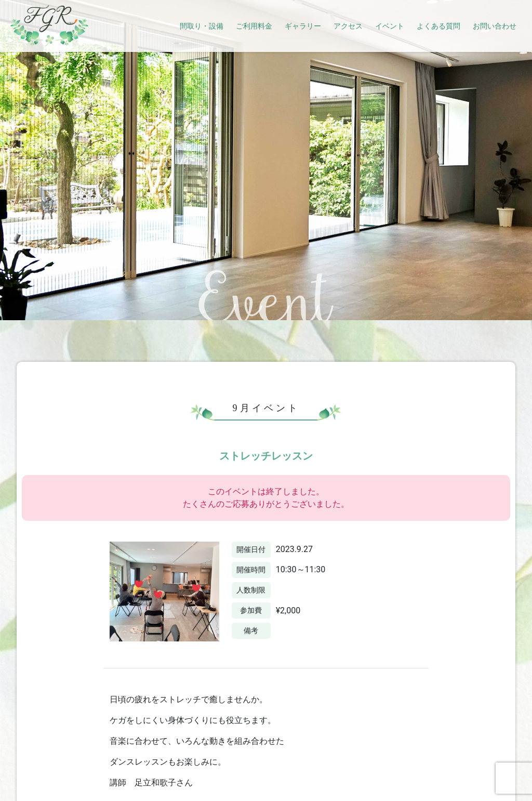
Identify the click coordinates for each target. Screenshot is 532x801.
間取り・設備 (202, 26)
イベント (390, 26)
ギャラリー (303, 26)
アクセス (348, 26)
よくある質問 (438, 26)
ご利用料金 (254, 26)
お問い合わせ (495, 26)
